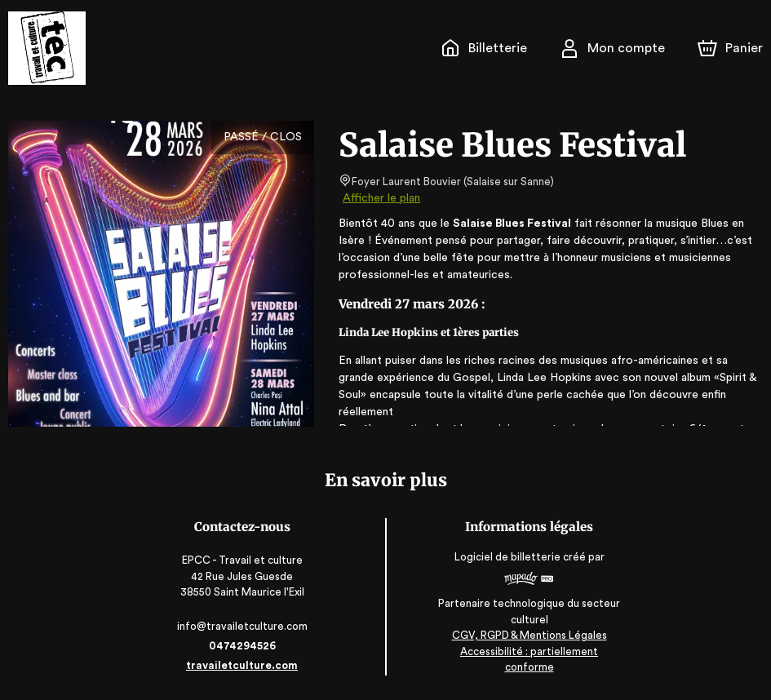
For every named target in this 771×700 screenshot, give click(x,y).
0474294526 (244, 646)
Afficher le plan (380, 198)
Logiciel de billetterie (506, 563)
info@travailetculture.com (244, 626)
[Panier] (730, 48)
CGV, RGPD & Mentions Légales (527, 651)
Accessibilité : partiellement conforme (527, 667)
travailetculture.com (244, 665)
